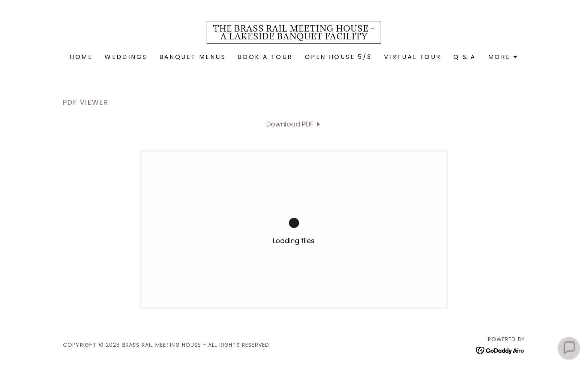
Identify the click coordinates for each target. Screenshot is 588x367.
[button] (503, 57)
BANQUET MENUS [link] (193, 57)
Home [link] (81, 57)
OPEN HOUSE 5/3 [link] (338, 57)
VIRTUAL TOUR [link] (413, 57)
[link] (294, 37)
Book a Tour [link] (265, 57)
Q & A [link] (465, 57)
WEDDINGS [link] (126, 57)
